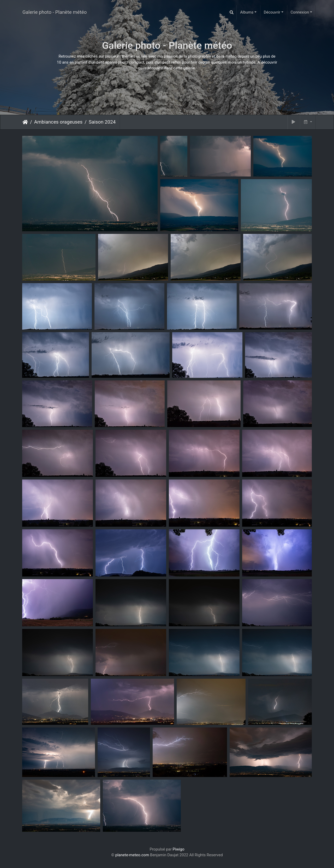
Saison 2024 (102, 122)
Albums (247, 12)
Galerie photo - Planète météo (55, 12)
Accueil (25, 122)
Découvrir (272, 12)
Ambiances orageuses (58, 122)
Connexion (300, 12)
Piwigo (179, 849)
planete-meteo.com (132, 855)
